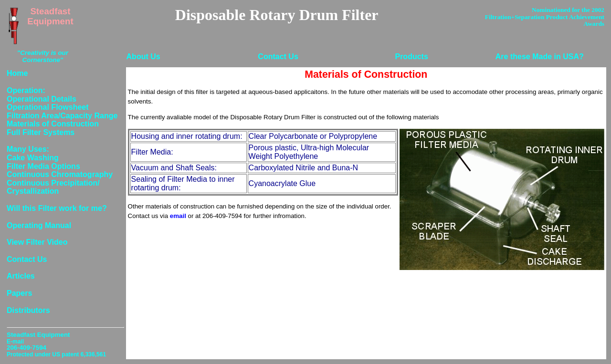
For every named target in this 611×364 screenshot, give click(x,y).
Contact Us (278, 57)
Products (411, 57)
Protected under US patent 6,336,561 (56, 354)
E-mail (15, 342)
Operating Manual (39, 225)
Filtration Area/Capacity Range (62, 116)
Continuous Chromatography (60, 174)
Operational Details (42, 99)
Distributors (28, 310)
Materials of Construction (53, 124)
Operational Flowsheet (48, 107)
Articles (21, 276)
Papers (19, 293)
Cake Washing (33, 158)
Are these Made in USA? (540, 57)
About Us (143, 57)
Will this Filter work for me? (57, 208)
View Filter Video (37, 242)
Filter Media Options (43, 166)
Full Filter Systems (41, 132)
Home (17, 73)
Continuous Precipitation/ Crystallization (53, 187)
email (178, 216)
